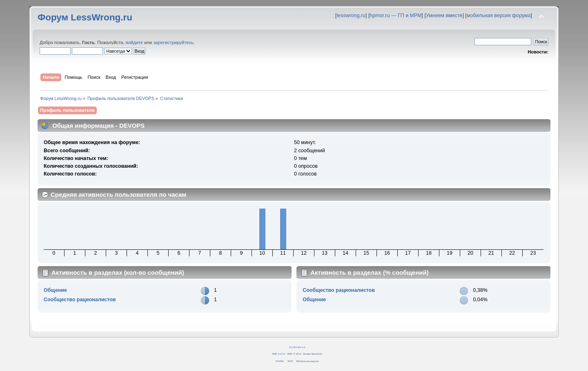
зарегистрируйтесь (173, 42)
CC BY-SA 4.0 (297, 347)
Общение (55, 290)
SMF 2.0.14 (278, 354)
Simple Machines (313, 354)
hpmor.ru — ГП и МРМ (395, 16)
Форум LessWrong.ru (85, 17)
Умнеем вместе (444, 16)
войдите (134, 42)
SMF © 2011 (294, 354)
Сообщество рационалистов (80, 300)
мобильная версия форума (499, 16)
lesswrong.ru (351, 16)
